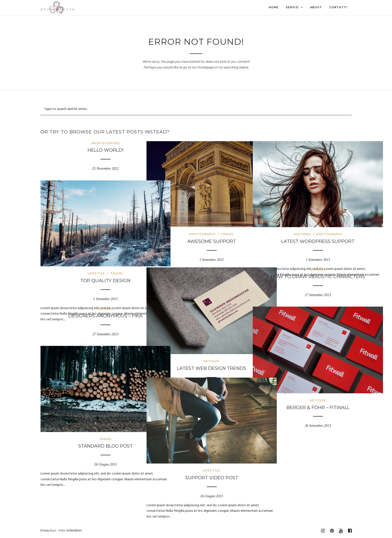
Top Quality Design (90, 260)
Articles (196, 340)
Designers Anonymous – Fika (90, 316)
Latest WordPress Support (302, 221)
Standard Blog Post (90, 425)
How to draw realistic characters (302, 277)
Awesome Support (196, 221)
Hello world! (90, 150)
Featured (287, 213)
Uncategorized (90, 143)
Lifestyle (81, 253)
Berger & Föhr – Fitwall (302, 387)
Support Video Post (196, 457)
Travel (211, 213)
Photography (187, 213)
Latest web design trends (196, 347)
